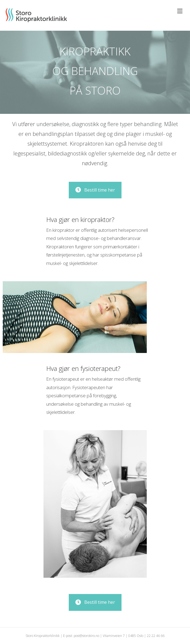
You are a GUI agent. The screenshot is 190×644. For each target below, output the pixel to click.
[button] (95, 190)
